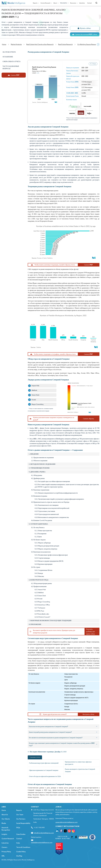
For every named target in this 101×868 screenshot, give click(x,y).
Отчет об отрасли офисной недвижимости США (45, 776)
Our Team (20, 815)
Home (4, 810)
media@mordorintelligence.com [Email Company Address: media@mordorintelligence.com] (42, 842)
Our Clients (6, 819)
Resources (74, 3)
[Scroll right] (98, 44)
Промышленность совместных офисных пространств (78, 763)
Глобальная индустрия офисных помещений (44, 763)
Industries (82, 3)
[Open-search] (97, 3)
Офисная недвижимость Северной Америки (44, 770)
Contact (89, 3)
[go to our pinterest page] (69, 831)
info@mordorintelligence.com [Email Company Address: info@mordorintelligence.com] (44, 833)
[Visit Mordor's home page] (13, 3)
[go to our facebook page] (61, 831)
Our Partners (21, 819)
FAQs (18, 828)
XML (3, 856)
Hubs (18, 843)
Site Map (19, 856)
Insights (4, 834)
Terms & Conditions (23, 847)
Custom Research (46, 3)
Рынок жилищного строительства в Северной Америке (80, 770)
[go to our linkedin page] (57, 831)
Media (4, 823)
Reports (36, 3)
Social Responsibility (23, 823)
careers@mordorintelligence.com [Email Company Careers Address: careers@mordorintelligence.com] (66, 822)
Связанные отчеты (35, 757)
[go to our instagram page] (73, 831)
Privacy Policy (6, 852)
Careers (4, 847)
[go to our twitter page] (65, 831)
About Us (5, 815)
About (56, 3)
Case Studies (21, 834)
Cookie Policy (21, 852)
